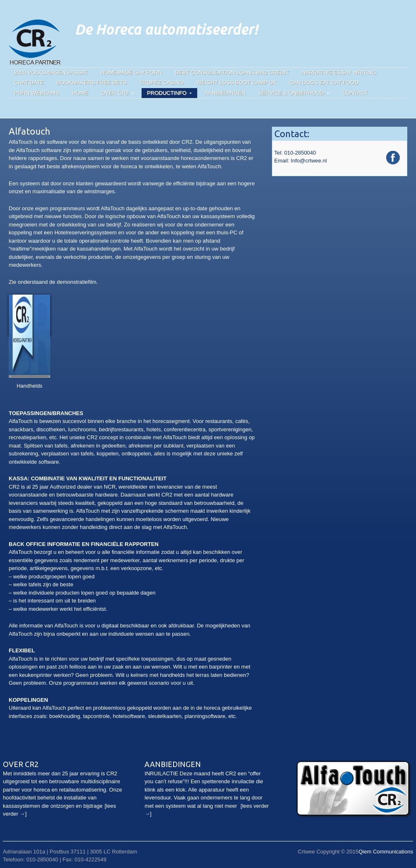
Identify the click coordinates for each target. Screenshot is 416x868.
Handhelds (29, 386)
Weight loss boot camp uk (236, 82)
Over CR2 (115, 93)
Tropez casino (162, 82)
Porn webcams (37, 93)
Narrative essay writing (339, 73)
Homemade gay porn (132, 73)
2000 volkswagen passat (51, 73)
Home (80, 93)
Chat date (29, 82)
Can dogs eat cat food (324, 82)
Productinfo (167, 93)
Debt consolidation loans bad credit (232, 73)
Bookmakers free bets (92, 82)
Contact (355, 93)
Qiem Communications (386, 852)
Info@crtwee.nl (309, 161)
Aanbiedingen (225, 93)
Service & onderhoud (291, 93)
